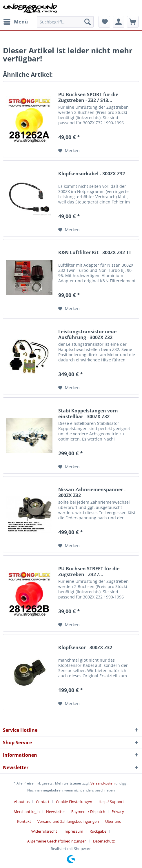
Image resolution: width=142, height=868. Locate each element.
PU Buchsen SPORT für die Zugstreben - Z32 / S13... (88, 97)
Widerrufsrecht (44, 831)
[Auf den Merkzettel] (69, 151)
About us (22, 802)
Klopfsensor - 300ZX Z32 (85, 648)
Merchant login (27, 811)
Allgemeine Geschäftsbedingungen (57, 841)
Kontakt (24, 821)
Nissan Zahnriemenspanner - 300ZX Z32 (92, 492)
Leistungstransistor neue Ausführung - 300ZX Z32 (87, 334)
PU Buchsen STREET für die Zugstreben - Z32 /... (89, 572)
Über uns (113, 821)
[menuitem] (15, 22)
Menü (16, 21)
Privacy (118, 811)
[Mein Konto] (119, 22)
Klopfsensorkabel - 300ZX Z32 (92, 174)
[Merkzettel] (104, 22)
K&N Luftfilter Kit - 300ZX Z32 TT (95, 253)
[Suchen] (88, 22)
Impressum (73, 831)
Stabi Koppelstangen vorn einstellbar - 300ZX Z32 (88, 414)
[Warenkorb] (133, 22)
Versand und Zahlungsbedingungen (68, 821)
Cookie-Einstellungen (74, 802)
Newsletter (55, 811)
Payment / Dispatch (88, 811)
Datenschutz (104, 841)
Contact (43, 802)
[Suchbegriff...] (65, 22)
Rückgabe (98, 831)
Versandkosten (102, 783)
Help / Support (111, 802)
